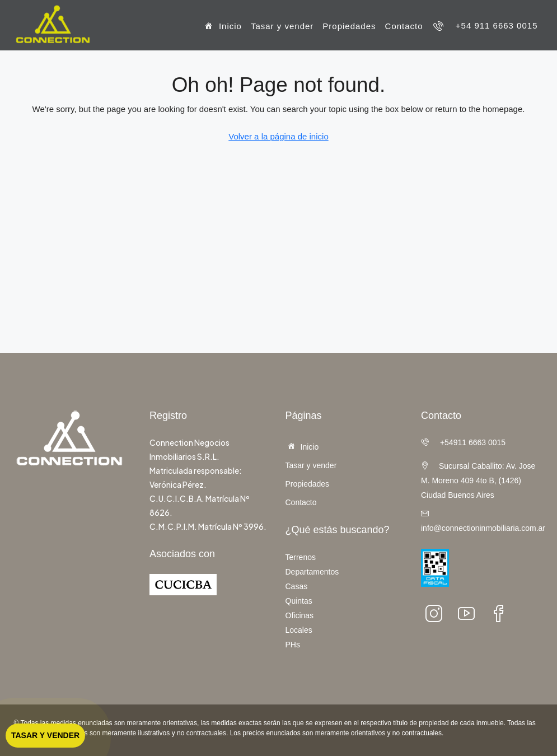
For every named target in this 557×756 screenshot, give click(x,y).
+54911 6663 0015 (463, 442)
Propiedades (349, 26)
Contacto (404, 26)
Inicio (223, 27)
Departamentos (312, 572)
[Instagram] (437, 613)
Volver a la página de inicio (278, 136)
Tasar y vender (282, 26)
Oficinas (300, 615)
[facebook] (502, 613)
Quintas (299, 601)
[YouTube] (470, 613)
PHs (293, 645)
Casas (297, 586)
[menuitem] (486, 25)
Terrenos (301, 557)
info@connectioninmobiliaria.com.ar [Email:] (483, 528)
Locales (299, 630)
